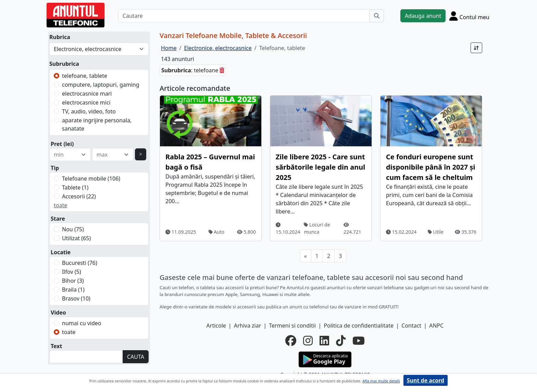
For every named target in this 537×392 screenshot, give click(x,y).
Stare (58, 219)
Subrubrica (64, 64)
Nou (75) (73, 229)
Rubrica (60, 37)
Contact (411, 326)
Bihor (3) (73, 281)
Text (57, 346)
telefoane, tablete (85, 76)
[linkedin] (324, 341)
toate (60, 205)
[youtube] (359, 341)
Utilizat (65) (76, 238)
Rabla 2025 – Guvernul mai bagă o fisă (210, 162)
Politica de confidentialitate (359, 326)
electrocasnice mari (87, 94)
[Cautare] (244, 16)
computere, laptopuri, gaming (101, 85)
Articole (216, 326)
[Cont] (469, 16)
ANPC (436, 326)
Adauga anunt (423, 16)
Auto (217, 232)
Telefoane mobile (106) (91, 179)
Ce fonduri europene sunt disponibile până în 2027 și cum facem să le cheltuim (430, 167)
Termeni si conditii (292, 326)
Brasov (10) (76, 298)
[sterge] (222, 70)
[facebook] (291, 341)
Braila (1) (73, 290)
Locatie (61, 252)
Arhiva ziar (247, 326)
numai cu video (82, 323)
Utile (436, 232)
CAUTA (136, 357)
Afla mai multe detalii (381, 381)
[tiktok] (341, 341)
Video (58, 313)
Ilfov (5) (71, 272)
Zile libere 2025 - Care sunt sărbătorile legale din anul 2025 (320, 167)
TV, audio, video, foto (89, 111)
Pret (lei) (62, 144)
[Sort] (476, 48)
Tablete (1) (75, 187)
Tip (55, 168)
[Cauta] (377, 16)
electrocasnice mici (86, 102)
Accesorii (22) (79, 196)
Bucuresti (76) (80, 263)
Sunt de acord (426, 380)
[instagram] (308, 341)
